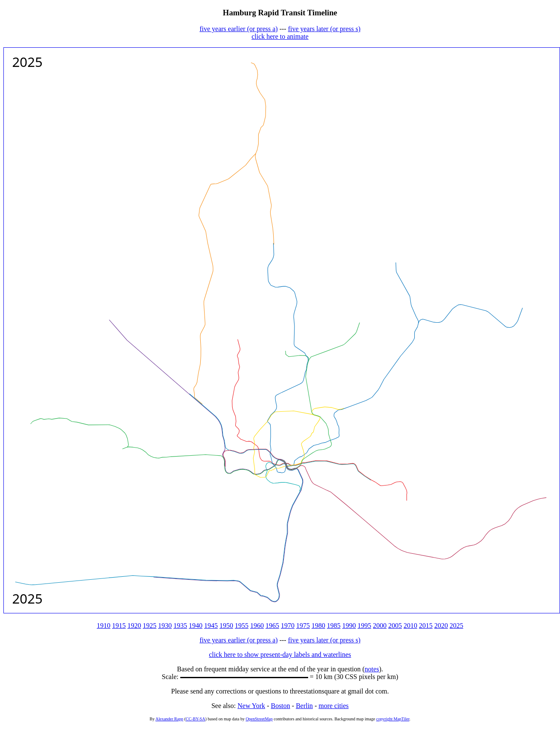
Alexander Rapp (169, 719)
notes (372, 669)
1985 (334, 626)
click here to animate (280, 36)
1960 (257, 626)
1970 (288, 626)
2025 (456, 626)
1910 (104, 626)
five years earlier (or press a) (238, 29)
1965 (272, 626)
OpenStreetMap (259, 719)
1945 (211, 626)
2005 (395, 626)
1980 (318, 626)
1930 (165, 626)
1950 (226, 626)
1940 (196, 626)
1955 (242, 626)
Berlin (304, 706)
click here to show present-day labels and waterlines (280, 655)
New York (251, 706)
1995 (364, 626)
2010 (410, 626)
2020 (441, 626)
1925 (150, 626)
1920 (134, 626)
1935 (180, 626)
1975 (303, 626)
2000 (380, 626)
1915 (119, 626)
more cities (333, 706)
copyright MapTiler (393, 719)
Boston (280, 706)
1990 (349, 626)
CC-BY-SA (196, 719)
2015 (426, 626)
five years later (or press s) (324, 29)
